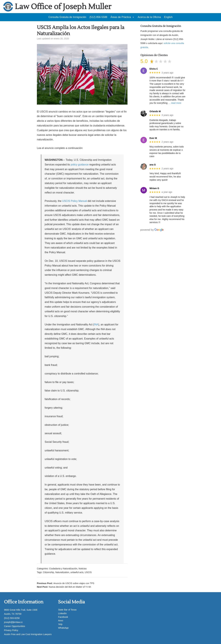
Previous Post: (66, 583)
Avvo (61, 621)
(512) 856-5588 (98, 17)
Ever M (153, 138)
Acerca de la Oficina (149, 17)
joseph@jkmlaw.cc (13, 622)
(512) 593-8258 (12, 618)
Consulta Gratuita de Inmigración (67, 17)
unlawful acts (77, 572)
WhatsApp (63, 628)
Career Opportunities (15, 626)
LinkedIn (62, 613)
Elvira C (154, 69)
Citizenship (48, 572)
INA (96, 325)
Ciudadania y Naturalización (63, 569)
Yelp (60, 624)
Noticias (83, 569)
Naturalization (62, 572)
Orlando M (155, 111)
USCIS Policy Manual (75, 201)
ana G (153, 165)
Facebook (63, 617)
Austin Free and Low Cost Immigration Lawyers (28, 634)
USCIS (88, 572)
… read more (175, 103)
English (168, 17)
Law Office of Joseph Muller (63, 7)
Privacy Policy (11, 630)
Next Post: (64, 587)
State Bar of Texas (67, 610)
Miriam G (154, 188)
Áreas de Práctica (122, 17)
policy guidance (80, 165)
